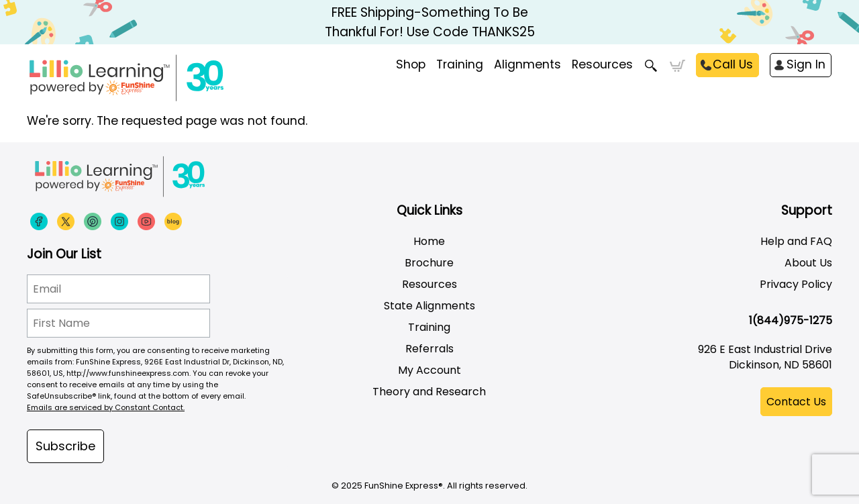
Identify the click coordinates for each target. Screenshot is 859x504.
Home (429, 241)
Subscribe (65, 446)
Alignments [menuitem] (527, 64)
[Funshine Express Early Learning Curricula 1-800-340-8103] (154, 78)
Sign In (806, 64)
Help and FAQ (796, 241)
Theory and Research (429, 392)
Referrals (429, 349)
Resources (602, 64)
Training (429, 327)
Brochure (429, 263)
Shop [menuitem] (411, 64)
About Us (808, 263)
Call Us (733, 64)
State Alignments (429, 306)
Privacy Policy (796, 284)
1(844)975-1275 (791, 320)
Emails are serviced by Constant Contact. (106, 407)
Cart (677, 66)
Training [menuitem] (460, 64)
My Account (429, 370)
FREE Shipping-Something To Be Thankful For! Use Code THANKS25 (430, 22)
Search (651, 66)
